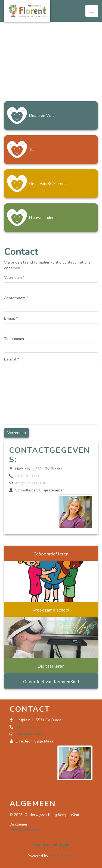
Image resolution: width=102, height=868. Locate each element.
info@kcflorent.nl (30, 483)
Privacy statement (25, 830)
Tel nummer (14, 339)
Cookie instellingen (51, 845)
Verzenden (17, 433)
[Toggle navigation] (92, 11)
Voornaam (14, 278)
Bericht (12, 359)
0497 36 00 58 (28, 476)
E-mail (11, 318)
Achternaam (16, 298)
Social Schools (62, 856)
